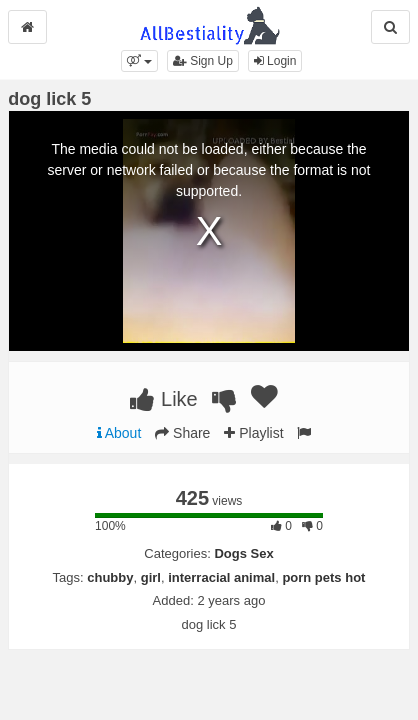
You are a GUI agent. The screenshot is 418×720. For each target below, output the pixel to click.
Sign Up (203, 61)
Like (163, 399)
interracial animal (221, 577)
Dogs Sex (243, 553)
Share (182, 433)
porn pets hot (323, 577)
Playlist (253, 433)
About (119, 433)
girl (151, 577)
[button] (139, 61)
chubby (110, 577)
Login (275, 61)
